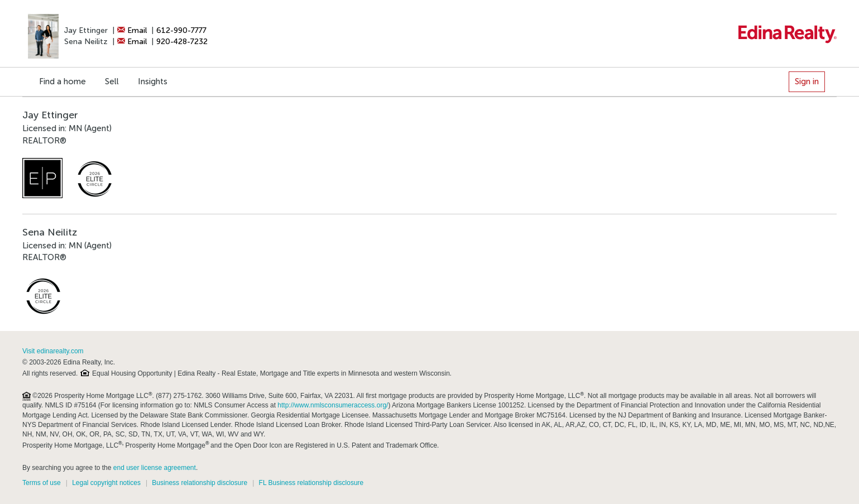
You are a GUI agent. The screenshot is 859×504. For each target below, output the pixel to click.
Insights (153, 81)
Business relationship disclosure (200, 483)
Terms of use (42, 483)
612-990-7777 (181, 30)
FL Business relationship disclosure (311, 483)
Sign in (807, 81)
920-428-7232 (182, 42)
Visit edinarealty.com (53, 351)
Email (132, 30)
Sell (112, 81)
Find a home (63, 81)
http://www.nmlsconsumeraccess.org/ (333, 405)
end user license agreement (155, 468)
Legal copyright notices (106, 483)
